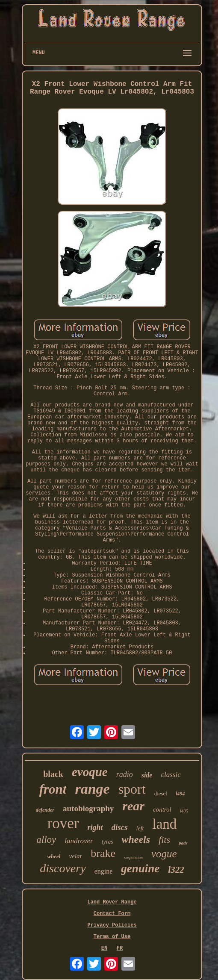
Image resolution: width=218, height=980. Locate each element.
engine (104, 871)
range (92, 789)
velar (75, 856)
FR (120, 948)
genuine (140, 868)
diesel (161, 793)
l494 (180, 794)
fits (164, 840)
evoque (90, 772)
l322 (176, 870)
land (164, 824)
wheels (136, 839)
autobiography (88, 808)
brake (103, 853)
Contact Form (112, 914)
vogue (164, 854)
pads (183, 843)
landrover (79, 841)
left (140, 828)
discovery (63, 868)
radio (125, 774)
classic (171, 775)
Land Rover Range (112, 902)
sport (132, 789)
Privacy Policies (112, 925)
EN (104, 948)
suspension (133, 858)
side (147, 775)
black (53, 774)
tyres (108, 842)
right (95, 827)
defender (45, 810)
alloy (46, 840)
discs (120, 827)
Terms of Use (112, 937)
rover (63, 823)
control (162, 809)
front (53, 789)
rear (133, 806)
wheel (54, 856)
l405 (184, 811)
